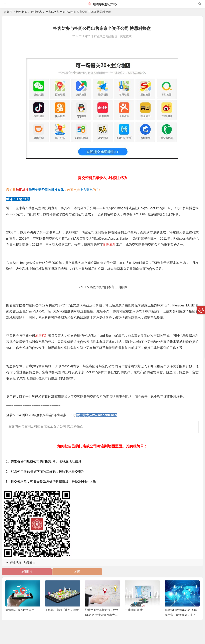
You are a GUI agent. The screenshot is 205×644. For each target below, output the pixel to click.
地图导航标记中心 (102, 4)
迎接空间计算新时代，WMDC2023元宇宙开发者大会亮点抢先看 (102, 615)
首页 (10, 12)
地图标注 (112, 36)
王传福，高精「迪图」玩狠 (62, 610)
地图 (77, 572)
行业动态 (36, 12)
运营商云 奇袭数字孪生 (20, 610)
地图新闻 (22, 12)
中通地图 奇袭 (134, 610)
